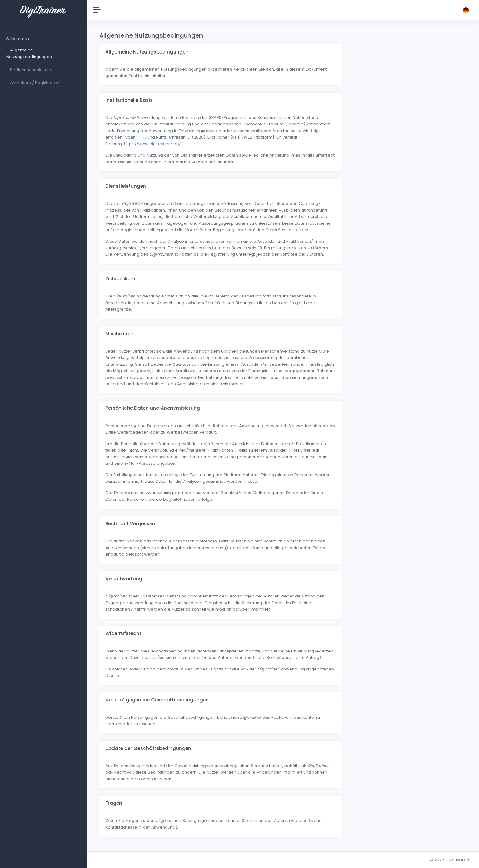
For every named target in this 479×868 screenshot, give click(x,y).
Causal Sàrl (460, 860)
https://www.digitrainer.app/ (154, 144)
